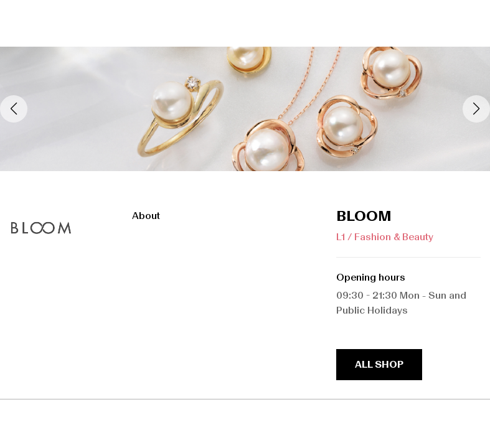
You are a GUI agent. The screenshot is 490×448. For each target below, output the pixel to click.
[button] (476, 109)
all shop (379, 364)
